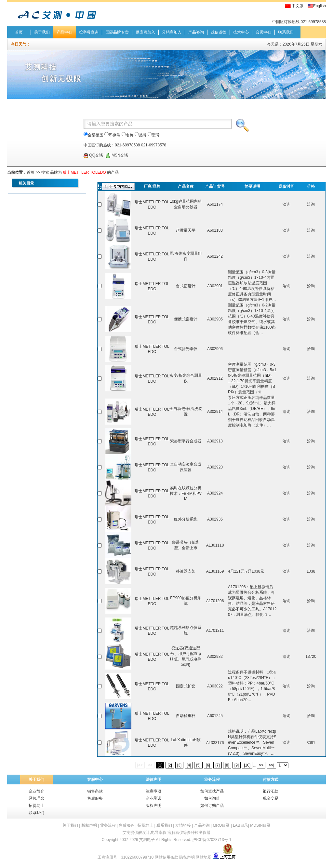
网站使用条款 (166, 857)
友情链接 (183, 825)
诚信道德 (219, 32)
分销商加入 (172, 32)
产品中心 (64, 32)
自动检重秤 (186, 716)
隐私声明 (187, 857)
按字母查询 (89, 32)
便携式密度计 (186, 319)
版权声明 (153, 806)
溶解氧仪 (175, 833)
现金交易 (271, 798)
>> (261, 765)
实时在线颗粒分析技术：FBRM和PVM (186, 493)
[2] (170, 765)
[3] (179, 765)
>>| (271, 765)
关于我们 (42, 32)
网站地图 (204, 857)
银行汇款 (271, 791)
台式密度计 (186, 286)
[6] (208, 765)
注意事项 (153, 791)
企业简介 (36, 791)
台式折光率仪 (186, 349)
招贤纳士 (36, 806)
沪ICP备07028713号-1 (212, 840)
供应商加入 (145, 32)
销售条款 (95, 791)
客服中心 (95, 780)
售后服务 (95, 798)
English (320, 6)
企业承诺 (153, 798)
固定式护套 (186, 686)
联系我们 (286, 32)
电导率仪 (159, 833)
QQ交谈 (93, 155)
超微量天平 (186, 230)
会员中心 (263, 32)
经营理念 (36, 798)
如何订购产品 (212, 806)
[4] (189, 765)
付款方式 (271, 780)
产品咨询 (196, 32)
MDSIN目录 (260, 825)
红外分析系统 (186, 519)
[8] (227, 765)
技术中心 (241, 32)
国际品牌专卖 (117, 32)
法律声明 (153, 780)
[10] (247, 765)
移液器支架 (186, 571)
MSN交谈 (117, 155)
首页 (19, 32)
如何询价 (212, 798)
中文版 (298, 6)
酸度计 (144, 833)
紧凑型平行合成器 (186, 441)
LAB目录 (240, 825)
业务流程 (212, 780)
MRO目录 (221, 825)
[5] (198, 765)
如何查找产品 (212, 791)
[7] (217, 765)
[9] (237, 765)
